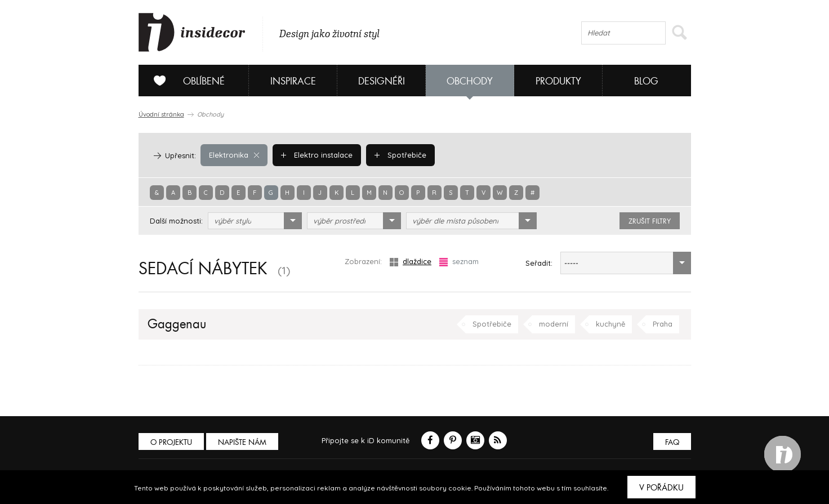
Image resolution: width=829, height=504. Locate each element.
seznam (459, 262)
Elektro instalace (317, 155)
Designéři (382, 81)
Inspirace (293, 81)
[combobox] (255, 221)
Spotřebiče (400, 155)
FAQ (672, 442)
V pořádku (661, 488)
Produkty (558, 81)
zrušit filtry (650, 221)
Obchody (470, 81)
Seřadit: (539, 263)
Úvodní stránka (161, 114)
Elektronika (234, 155)
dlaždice (411, 262)
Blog (646, 81)
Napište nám (242, 442)
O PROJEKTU (171, 442)
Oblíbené (185, 81)
